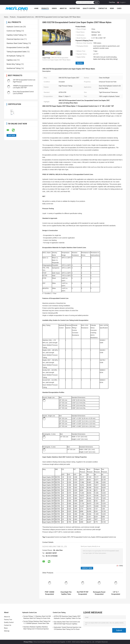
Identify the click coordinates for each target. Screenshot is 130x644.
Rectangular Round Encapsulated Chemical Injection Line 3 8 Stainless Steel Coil (99, 593)
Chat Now (112, 2)
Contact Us (103, 8)
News (112, 8)
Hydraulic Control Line (15, 27)
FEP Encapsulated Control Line (81, 537)
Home (36, 8)
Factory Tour (75, 8)
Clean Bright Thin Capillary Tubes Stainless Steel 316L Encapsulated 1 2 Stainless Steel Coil (66, 593)
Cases (119, 8)
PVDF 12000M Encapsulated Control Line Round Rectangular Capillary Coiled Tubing (49, 593)
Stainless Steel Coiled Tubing (17, 43)
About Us (63, 8)
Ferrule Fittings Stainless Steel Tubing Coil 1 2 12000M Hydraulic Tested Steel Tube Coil (37, 623)
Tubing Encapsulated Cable (16, 52)
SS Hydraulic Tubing (14, 56)
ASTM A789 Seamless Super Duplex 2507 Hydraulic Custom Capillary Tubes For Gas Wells (67, 618)
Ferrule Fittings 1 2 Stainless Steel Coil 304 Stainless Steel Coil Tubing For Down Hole (37, 617)
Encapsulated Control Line (25, 17)
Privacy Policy (28, 642)
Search (96, 2)
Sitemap (7, 631)
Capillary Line (11, 60)
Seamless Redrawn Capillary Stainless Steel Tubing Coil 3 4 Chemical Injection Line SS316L (36, 628)
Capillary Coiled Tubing (15, 35)
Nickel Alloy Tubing (13, 64)
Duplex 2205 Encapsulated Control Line (103, 537)
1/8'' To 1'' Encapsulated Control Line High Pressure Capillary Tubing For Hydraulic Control (116, 593)
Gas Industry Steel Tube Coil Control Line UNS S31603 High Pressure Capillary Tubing (67, 623)
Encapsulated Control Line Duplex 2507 (58, 537)
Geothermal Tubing (13, 68)
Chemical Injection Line (15, 39)
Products (45, 8)
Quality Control (89, 8)
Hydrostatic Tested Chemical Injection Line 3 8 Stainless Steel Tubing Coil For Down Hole (68, 629)
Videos (54, 8)
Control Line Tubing (14, 31)
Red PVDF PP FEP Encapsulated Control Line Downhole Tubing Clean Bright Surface (83, 593)
